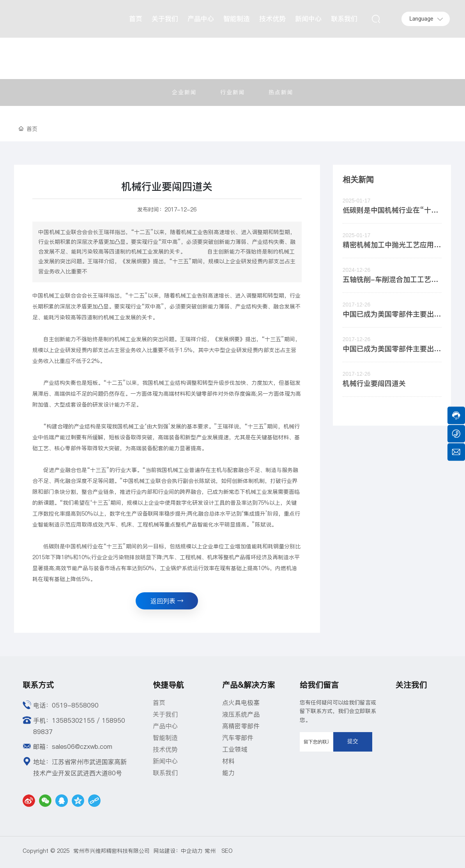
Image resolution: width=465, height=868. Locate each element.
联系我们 (165, 773)
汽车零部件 (238, 738)
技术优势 (165, 749)
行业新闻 (233, 92)
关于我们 (165, 714)
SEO (227, 851)
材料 (228, 761)
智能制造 (165, 738)
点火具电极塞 (241, 702)
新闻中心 (165, 761)
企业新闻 (184, 92)
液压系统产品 (241, 714)
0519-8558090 (75, 705)
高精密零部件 (241, 726)
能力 (228, 773)
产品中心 (165, 726)
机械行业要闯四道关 (374, 383)
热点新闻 (281, 92)
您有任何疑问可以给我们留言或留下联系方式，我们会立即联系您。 (338, 711)
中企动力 (192, 851)
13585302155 (73, 720)
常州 (213, 851)
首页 (159, 702)
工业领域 (235, 749)
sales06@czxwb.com (82, 747)
